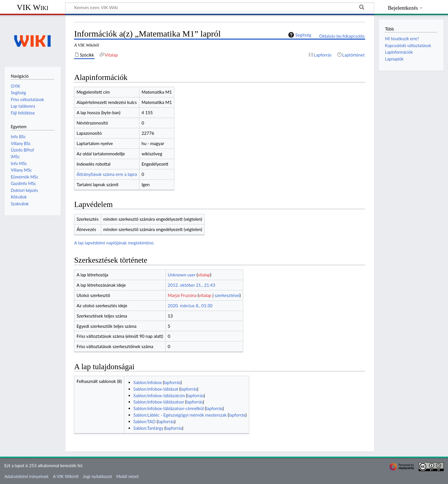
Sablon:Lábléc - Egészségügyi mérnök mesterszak (180, 415)
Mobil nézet (128, 476)
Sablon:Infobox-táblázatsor (159, 402)
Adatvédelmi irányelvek (26, 476)
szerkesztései (227, 295)
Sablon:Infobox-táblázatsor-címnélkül (169, 408)
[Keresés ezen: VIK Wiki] (220, 7)
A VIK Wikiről (66, 476)
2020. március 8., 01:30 (190, 306)
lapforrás (172, 382)
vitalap (204, 275)
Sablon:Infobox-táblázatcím (159, 395)
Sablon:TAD (145, 421)
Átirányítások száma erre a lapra (107, 174)
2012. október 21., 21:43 (191, 285)
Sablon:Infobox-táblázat (156, 389)
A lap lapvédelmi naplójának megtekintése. (114, 243)
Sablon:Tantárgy (148, 428)
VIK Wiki (33, 7)
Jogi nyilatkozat (97, 476)
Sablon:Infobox (148, 382)
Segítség (299, 35)
